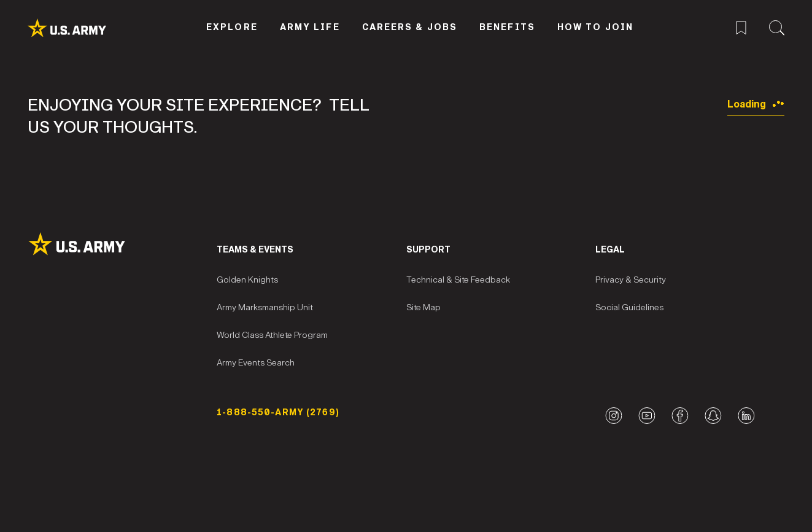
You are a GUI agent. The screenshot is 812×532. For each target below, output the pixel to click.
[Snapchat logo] (713, 416)
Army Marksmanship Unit (265, 307)
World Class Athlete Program (272, 335)
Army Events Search (256, 363)
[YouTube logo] (647, 416)
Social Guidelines (629, 307)
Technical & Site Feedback (458, 280)
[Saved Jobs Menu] (741, 26)
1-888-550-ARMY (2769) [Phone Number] (278, 413)
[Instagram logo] (613, 416)
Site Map (423, 307)
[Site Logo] (122, 244)
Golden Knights (247, 280)
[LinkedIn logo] (746, 416)
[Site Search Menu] (776, 26)
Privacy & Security (631, 280)
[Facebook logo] (680, 416)
